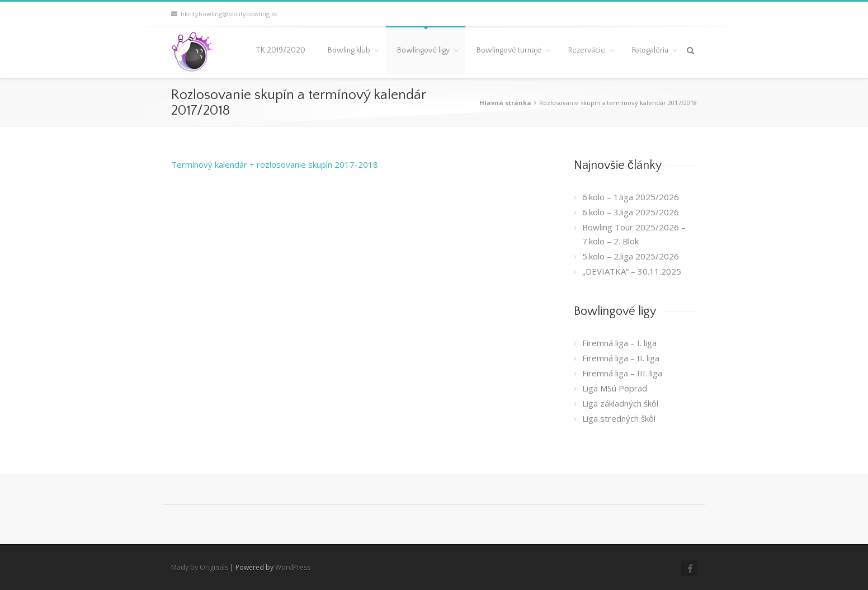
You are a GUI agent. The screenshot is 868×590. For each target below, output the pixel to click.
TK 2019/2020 (280, 50)
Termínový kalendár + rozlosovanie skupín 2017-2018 (275, 164)
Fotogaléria (650, 50)
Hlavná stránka (505, 103)
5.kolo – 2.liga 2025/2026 (631, 256)
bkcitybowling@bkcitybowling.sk (224, 14)
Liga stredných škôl (619, 418)
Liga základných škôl (620, 403)
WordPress (293, 567)
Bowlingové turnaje (509, 50)
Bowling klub (349, 50)
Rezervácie (587, 50)
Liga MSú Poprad (615, 388)
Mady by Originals (200, 567)
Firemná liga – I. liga (619, 343)
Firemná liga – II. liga (621, 358)
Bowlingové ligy (423, 50)
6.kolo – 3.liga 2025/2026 (631, 212)
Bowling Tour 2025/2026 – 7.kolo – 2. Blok (634, 234)
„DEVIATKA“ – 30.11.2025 (632, 271)
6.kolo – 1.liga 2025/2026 (631, 197)
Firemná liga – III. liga (622, 373)
